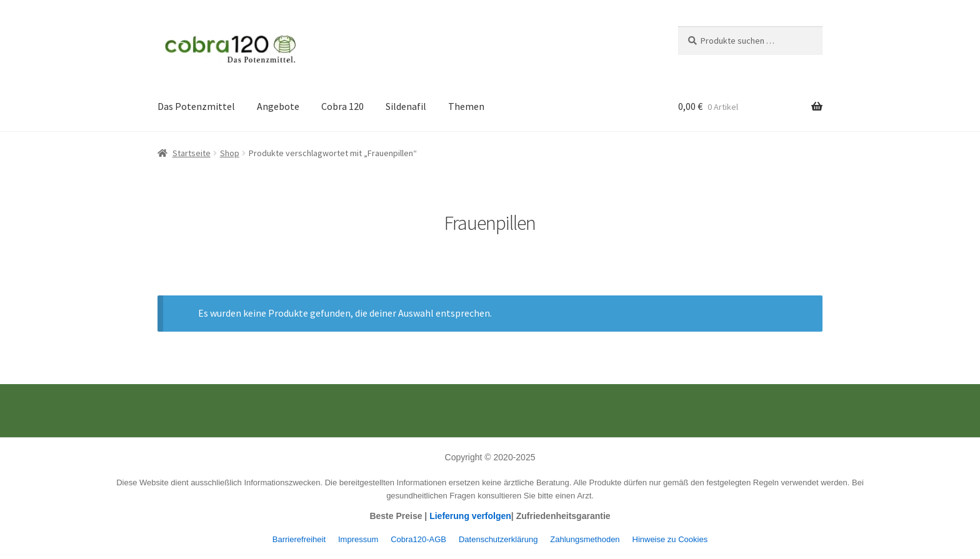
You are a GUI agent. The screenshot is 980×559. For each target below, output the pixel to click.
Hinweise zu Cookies (670, 539)
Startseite (192, 153)
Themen (466, 106)
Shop (230, 153)
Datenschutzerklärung (498, 539)
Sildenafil (406, 106)
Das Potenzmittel (196, 106)
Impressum (358, 539)
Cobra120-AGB (418, 539)
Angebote (278, 106)
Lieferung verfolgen (470, 516)
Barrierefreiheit (299, 539)
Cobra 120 (342, 106)
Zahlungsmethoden (585, 539)
